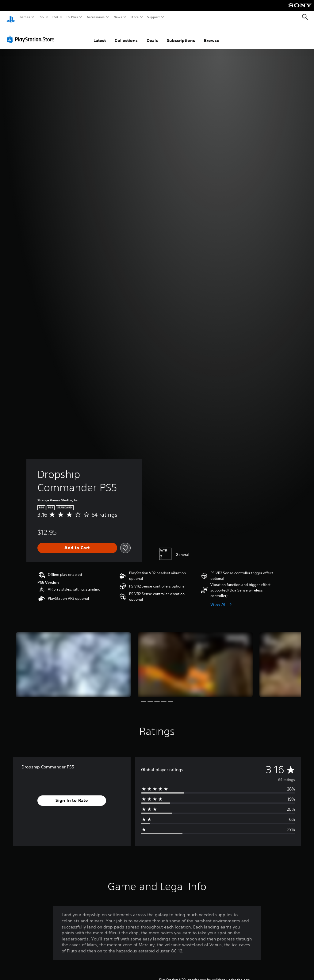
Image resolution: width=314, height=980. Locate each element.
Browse (212, 35)
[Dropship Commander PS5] (73, 659)
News (118, 17)
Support (153, 17)
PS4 (55, 17)
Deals (152, 35)
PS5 (41, 17)
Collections (126, 35)
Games (25, 17)
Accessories (95, 17)
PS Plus (72, 17)
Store (134, 17)
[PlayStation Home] (11, 17)
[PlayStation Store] (32, 33)
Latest (100, 35)
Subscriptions (181, 35)
